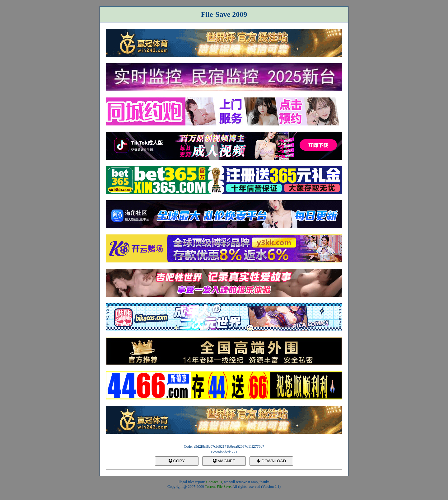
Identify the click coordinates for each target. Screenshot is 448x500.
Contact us (214, 482)
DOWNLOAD (271, 461)
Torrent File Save (218, 487)
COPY (177, 461)
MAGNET (224, 461)
